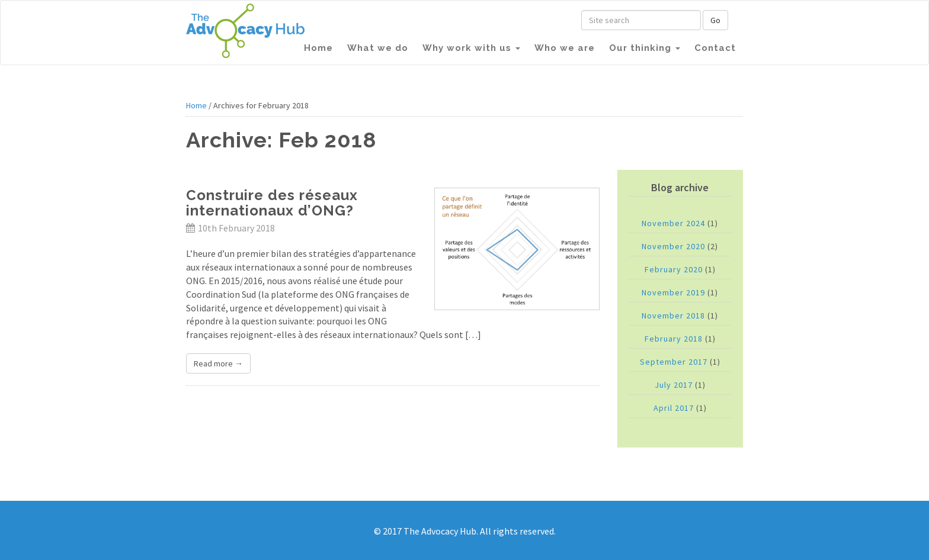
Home (318, 48)
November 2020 (673, 246)
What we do (378, 48)
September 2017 (674, 362)
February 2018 (674, 339)
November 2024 (673, 223)
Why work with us (471, 48)
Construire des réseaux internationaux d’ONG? (272, 203)
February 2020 (674, 269)
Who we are (565, 48)
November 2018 (673, 316)
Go (715, 20)
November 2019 (673, 292)
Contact (715, 48)
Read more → (218, 363)
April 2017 (674, 408)
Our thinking (645, 48)
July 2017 (674, 385)
